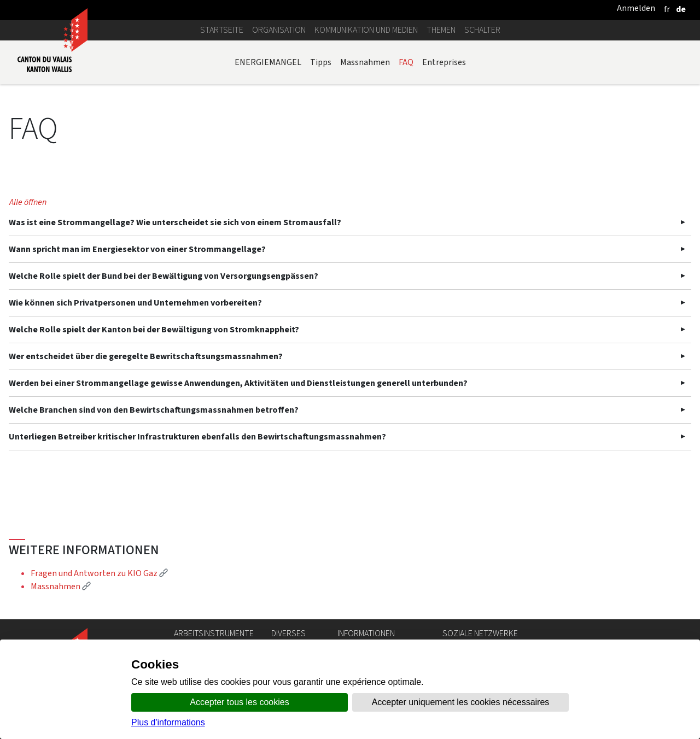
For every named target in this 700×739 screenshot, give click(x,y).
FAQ (406, 62)
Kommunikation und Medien (366, 30)
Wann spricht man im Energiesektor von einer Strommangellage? (137, 249)
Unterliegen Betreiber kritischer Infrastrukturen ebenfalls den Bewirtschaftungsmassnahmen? (197, 436)
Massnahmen (365, 62)
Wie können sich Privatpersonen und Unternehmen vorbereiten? (135, 303)
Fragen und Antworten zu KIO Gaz (99, 573)
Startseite (222, 30)
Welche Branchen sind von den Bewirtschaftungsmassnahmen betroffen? (154, 410)
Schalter (482, 30)
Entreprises (444, 62)
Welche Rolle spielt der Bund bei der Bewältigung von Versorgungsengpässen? (164, 276)
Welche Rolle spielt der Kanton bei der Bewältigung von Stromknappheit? (154, 329)
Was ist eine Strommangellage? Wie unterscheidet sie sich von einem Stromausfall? (175, 222)
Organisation (279, 30)
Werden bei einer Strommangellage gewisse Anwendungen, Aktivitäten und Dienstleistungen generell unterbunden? (238, 383)
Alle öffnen (28, 202)
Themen (441, 30)
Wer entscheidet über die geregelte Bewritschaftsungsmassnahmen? (146, 356)
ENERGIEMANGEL (268, 62)
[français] (667, 9)
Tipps (321, 62)
